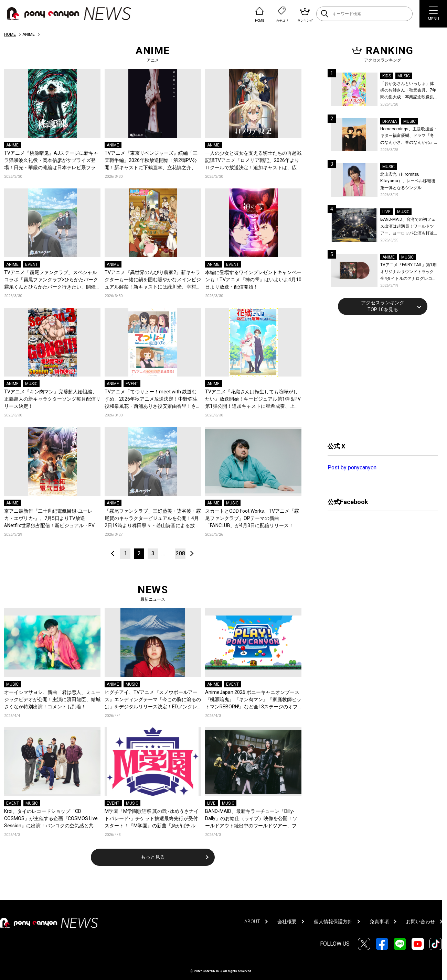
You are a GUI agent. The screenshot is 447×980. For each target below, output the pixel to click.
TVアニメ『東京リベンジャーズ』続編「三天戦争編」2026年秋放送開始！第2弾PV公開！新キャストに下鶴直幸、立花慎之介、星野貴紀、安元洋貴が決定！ (153, 161)
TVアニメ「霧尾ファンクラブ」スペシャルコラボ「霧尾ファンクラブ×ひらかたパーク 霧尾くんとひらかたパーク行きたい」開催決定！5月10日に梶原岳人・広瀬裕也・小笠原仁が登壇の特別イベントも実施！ (52, 280)
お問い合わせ (421, 922)
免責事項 (379, 922)
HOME (10, 34)
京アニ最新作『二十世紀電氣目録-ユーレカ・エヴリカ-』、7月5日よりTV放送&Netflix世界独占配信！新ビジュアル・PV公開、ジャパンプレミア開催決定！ (52, 519)
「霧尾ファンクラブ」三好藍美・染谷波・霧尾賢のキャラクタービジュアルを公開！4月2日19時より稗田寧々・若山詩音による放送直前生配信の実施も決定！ (153, 519)
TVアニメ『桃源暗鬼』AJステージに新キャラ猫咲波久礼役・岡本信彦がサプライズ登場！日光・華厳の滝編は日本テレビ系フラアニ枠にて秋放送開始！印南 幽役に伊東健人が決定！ (52, 161)
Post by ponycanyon (352, 467)
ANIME (12, 145)
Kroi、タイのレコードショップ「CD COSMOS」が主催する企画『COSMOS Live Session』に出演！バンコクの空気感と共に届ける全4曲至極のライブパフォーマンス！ (51, 819)
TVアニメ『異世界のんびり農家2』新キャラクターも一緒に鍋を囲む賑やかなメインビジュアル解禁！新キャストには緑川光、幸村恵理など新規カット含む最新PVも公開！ (153, 280)
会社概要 (287, 922)
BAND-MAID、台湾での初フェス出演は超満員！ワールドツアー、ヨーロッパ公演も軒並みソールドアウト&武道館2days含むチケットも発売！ (408, 227)
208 (180, 553)
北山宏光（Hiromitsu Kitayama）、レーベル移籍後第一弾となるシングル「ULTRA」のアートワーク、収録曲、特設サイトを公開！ (409, 182)
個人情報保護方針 (333, 922)
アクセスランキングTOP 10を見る (383, 306)
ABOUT (252, 922)
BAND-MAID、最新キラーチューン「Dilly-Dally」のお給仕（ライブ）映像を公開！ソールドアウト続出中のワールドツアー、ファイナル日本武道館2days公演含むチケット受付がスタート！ (253, 819)
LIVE (211, 803)
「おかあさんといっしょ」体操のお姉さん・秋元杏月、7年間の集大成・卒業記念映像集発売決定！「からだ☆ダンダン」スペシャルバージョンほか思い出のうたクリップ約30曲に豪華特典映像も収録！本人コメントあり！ (408, 91)
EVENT (31, 264)
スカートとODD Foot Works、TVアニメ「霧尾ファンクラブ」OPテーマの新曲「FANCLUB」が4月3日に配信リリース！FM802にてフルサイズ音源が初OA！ (252, 519)
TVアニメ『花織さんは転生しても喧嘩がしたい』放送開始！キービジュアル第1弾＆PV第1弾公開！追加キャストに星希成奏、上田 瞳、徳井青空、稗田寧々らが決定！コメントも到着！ (253, 399)
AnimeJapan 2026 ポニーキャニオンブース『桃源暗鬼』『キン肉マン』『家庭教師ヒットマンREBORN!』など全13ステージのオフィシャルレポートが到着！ (253, 700)
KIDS (387, 76)
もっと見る (153, 857)
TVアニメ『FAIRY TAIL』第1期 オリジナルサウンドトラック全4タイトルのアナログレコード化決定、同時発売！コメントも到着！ (408, 272)
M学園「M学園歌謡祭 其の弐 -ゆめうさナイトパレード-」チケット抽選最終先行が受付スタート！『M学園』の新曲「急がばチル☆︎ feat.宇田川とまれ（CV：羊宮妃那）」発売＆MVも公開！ (152, 819)
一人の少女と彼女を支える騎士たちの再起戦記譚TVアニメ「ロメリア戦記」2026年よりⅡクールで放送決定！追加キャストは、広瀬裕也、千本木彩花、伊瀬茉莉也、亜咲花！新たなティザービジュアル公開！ (253, 161)
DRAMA (390, 121)
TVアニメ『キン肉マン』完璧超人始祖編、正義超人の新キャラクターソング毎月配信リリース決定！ (52, 399)
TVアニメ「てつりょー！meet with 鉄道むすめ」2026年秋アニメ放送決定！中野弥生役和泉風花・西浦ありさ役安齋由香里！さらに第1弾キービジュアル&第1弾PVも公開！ (153, 399)
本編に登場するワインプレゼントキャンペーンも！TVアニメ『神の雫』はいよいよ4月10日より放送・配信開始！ (253, 280)
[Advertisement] (379, 378)
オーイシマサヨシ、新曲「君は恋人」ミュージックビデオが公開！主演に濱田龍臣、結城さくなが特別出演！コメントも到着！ (52, 699)
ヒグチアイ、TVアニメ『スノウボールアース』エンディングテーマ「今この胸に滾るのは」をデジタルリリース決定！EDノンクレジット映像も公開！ (153, 700)
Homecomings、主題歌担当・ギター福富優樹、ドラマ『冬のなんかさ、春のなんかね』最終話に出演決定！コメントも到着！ (409, 136)
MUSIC (31, 384)
